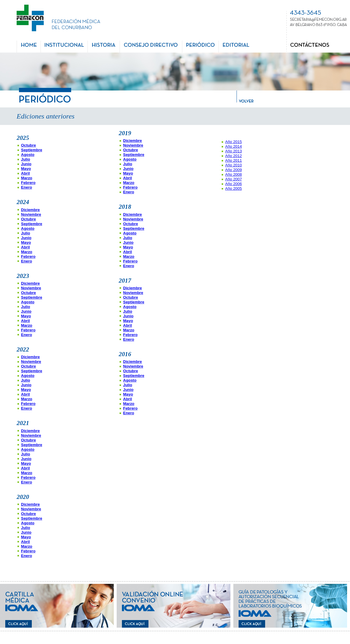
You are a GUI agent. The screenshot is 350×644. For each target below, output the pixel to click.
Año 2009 (233, 170)
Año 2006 (233, 184)
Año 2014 (233, 146)
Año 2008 (233, 174)
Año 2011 (233, 160)
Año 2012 (233, 156)
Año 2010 (233, 165)
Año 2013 (233, 151)
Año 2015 (233, 142)
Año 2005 (233, 188)
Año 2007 (233, 179)
